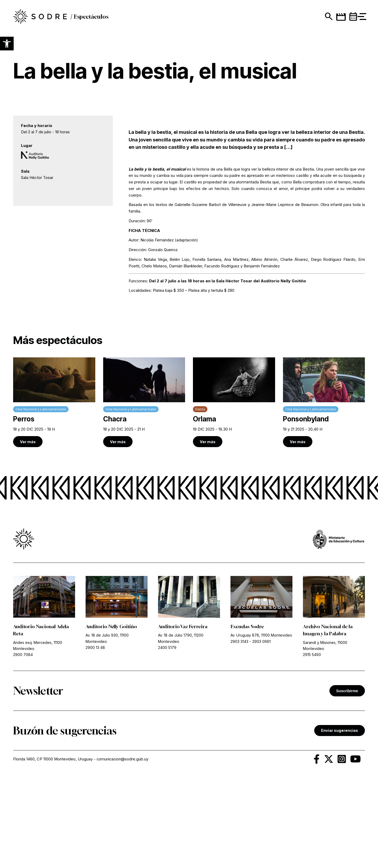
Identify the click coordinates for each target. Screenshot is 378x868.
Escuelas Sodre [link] (247, 715)
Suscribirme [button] (347, 779)
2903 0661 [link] (261, 730)
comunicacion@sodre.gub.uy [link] (123, 847)
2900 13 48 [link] (95, 736)
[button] (7, 44)
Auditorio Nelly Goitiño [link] (112, 715)
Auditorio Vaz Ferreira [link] (183, 715)
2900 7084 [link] (23, 743)
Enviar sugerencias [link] (340, 819)
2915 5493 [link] (312, 743)
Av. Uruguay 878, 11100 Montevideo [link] (261, 724)
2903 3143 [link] (239, 730)
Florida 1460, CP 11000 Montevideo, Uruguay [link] (53, 847)
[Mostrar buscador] (318, 18)
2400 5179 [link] (167, 736)
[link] (43, 18)
